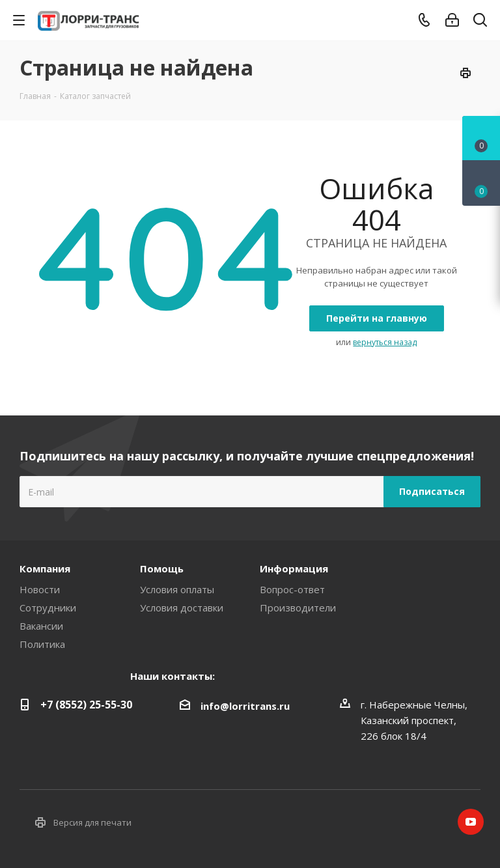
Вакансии (41, 626)
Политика (42, 644)
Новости (40, 589)
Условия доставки (182, 608)
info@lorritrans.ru (245, 706)
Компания (45, 568)
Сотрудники (48, 608)
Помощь (162, 568)
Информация (294, 568)
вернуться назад (385, 342)
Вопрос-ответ (292, 589)
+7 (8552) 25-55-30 (86, 705)
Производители (298, 608)
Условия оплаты (177, 589)
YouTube (471, 822)
